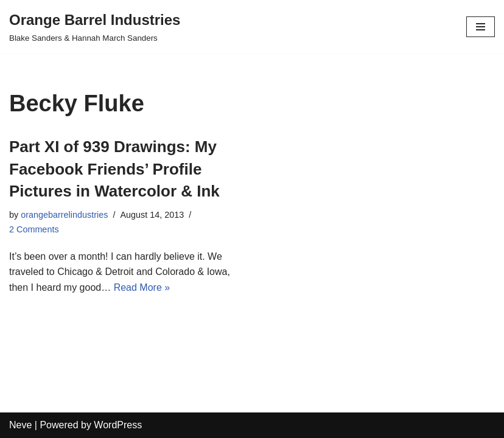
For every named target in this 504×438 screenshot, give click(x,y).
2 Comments (34, 229)
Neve (20, 425)
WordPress (118, 425)
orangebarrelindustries (64, 215)
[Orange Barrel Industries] (95, 27)
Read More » (142, 287)
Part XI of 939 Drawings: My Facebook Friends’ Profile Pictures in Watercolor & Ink (114, 169)
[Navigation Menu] (481, 27)
